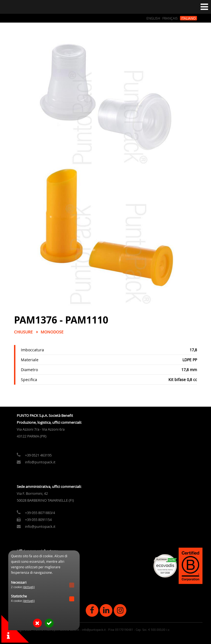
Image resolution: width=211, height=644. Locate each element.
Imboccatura (32, 350)
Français (170, 18)
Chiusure (23, 332)
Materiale (30, 360)
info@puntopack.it (40, 462)
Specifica (29, 380)
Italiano (188, 18)
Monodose (52, 332)
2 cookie (23, 587)
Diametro (29, 370)
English (153, 18)
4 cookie (23, 601)
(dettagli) (29, 587)
